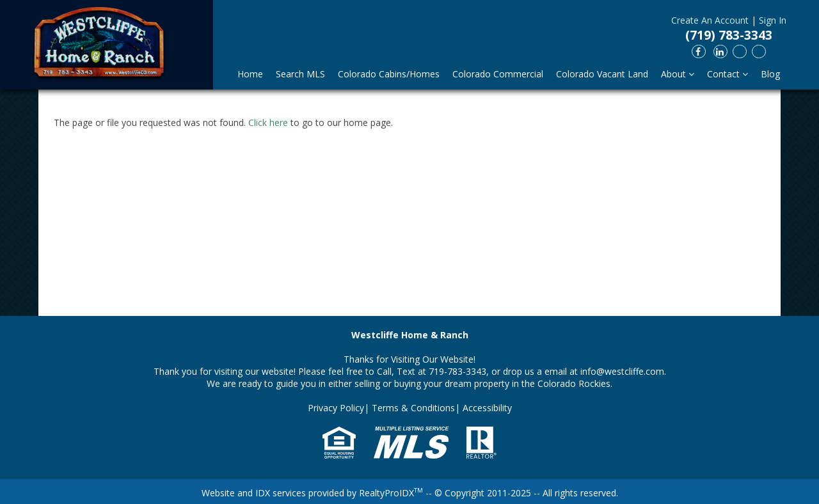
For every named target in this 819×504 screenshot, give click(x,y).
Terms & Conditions (413, 408)
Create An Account (710, 20)
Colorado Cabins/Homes (389, 74)
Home (250, 74)
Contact (728, 74)
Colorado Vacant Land (602, 74)
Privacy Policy (336, 408)
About (678, 74)
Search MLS (300, 74)
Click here (268, 122)
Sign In (773, 20)
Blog (770, 74)
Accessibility (487, 408)
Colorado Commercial (498, 74)
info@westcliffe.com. (623, 371)
